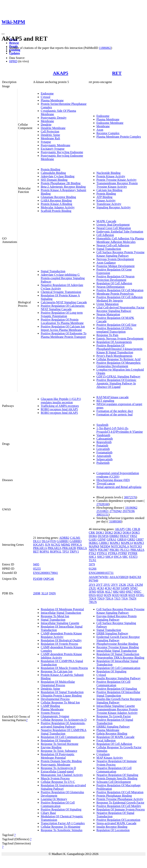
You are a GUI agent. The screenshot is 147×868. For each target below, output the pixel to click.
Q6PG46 (49, 579)
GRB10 (122, 539)
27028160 (103, 504)
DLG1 (37, 541)
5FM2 (134, 588)
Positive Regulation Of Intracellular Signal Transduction (118, 694)
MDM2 (66, 545)
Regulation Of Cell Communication (63, 737)
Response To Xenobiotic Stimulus (62, 830)
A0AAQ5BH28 (119, 577)
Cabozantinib (105, 439)
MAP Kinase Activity (110, 758)
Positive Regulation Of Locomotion (118, 820)
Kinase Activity (106, 200)
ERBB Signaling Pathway (112, 633)
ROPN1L (56, 552)
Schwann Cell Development (114, 782)
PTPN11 (102, 553)
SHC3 (101, 557)
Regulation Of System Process (59, 644)
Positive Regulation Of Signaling (61, 809)
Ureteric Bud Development (113, 225)
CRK (92, 533)
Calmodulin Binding (53, 173)
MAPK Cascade (106, 221)
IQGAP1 (39, 545)
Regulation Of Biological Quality (61, 640)
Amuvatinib (104, 456)
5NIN (52, 593)
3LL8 (45, 593)
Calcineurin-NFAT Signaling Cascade (64, 302)
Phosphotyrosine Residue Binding (117, 644)
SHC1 (93, 557)
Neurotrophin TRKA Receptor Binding (120, 658)
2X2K (123, 585)
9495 (36, 564)
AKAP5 (60, 73)
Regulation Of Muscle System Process (64, 668)
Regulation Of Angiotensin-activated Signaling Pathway (63, 787)
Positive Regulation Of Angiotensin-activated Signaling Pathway (63, 725)
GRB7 (140, 539)
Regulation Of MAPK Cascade (116, 737)
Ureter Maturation (108, 304)
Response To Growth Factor (114, 716)
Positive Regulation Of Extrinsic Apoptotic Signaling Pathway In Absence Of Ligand (116, 383)
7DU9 (101, 599)
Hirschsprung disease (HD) (113, 480)
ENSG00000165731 (101, 573)
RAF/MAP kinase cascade (113, 397)
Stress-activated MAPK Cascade (116, 823)
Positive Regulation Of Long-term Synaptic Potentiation (62, 314)
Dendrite (46, 125)
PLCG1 (125, 550)
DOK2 (109, 533)
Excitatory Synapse (53, 149)
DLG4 (46, 541)
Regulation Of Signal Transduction (62, 692)
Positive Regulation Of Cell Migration (120, 290)
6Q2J (100, 595)
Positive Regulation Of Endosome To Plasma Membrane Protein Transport (64, 335)
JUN (48, 545)
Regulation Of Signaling (56, 740)
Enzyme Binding (51, 747)
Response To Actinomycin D (58, 768)
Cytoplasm (103, 754)
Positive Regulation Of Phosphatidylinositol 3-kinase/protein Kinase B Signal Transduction (119, 349)
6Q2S (132, 595)
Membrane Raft (50, 138)
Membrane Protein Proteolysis (115, 294)
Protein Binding (51, 169)
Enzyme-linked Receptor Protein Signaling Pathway (117, 618)
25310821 (103, 511)
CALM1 (75, 538)
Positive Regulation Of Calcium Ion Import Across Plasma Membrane (63, 328)
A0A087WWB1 (99, 577)
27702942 (116, 511)
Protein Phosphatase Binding (114, 796)
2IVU (107, 585)
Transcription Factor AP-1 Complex (63, 823)
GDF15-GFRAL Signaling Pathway (118, 376)
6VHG (140, 595)
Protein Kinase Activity (111, 176)
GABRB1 (63, 541)
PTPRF (123, 553)
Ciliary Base (48, 813)
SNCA (118, 557)
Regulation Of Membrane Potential (62, 609)
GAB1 (93, 539)
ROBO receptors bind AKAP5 (59, 409)
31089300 (115, 521)
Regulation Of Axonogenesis (114, 342)
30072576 (130, 497)
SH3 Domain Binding (54, 180)
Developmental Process (55, 699)
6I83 (122, 592)
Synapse (46, 142)
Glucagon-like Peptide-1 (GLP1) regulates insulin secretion (61, 401)
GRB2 (131, 539)
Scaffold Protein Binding (56, 211)
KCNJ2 (56, 545)
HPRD (13, 61)
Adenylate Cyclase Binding (58, 176)
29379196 (129, 511)
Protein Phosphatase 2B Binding (61, 183)
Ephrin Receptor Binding (112, 733)
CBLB (136, 529)
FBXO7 (125, 536)
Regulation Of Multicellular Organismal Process (58, 683)
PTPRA (113, 553)
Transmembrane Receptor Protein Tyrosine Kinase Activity (117, 185)
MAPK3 (139, 543)
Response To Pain (107, 335)
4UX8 (116, 588)
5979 (92, 564)
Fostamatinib (105, 452)
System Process (50, 713)
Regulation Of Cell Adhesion (114, 283)
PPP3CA (76, 545)
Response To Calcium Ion (57, 671)
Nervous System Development (115, 259)
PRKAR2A (55, 548)
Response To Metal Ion (55, 616)
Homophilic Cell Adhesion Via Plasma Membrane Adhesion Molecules (120, 240)
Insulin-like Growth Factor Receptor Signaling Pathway (119, 701)
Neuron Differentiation (111, 287)
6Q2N (107, 595)
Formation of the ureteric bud (114, 414)
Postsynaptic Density (54, 118)
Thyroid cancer (106, 483)
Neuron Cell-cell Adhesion (113, 245)
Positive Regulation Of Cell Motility (119, 806)
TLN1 (93, 560)
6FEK (101, 592)
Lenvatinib (103, 449)
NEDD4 (105, 546)
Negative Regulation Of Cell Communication (114, 770)
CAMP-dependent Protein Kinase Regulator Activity (61, 635)
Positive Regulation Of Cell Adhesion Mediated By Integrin (120, 299)
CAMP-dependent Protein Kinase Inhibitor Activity (61, 656)
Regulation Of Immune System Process (121, 809)
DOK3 (118, 533)
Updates (15, 53)
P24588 (38, 579)
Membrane (47, 121)
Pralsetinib (103, 463)
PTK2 (92, 553)
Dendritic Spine (50, 135)
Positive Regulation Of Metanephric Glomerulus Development (119, 364)
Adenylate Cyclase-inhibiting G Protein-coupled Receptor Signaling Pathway (63, 278)
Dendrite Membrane (53, 128)
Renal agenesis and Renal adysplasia (119, 487)
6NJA (92, 595)
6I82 (116, 592)
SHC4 (109, 557)
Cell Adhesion (105, 235)
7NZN (132, 599)
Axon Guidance (106, 263)
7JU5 (117, 599)
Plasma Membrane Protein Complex (119, 137)
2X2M (139, 585)
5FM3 (93, 592)
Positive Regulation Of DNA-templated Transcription (115, 330)
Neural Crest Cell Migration (114, 228)
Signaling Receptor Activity (114, 207)
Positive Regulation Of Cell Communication (58, 804)
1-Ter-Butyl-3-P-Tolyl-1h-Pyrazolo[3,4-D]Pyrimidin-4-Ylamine (120, 430)
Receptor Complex (108, 133)
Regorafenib (104, 442)
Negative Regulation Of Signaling (117, 775)
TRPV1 (74, 552)
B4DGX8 (135, 577)
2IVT (99, 585)
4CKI (100, 588)
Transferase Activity (109, 204)
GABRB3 (76, 541)
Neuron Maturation (108, 314)
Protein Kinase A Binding (56, 204)
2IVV (114, 585)
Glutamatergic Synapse (55, 716)
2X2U (93, 588)
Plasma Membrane (52, 100)
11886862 (105, 48)
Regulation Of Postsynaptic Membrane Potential (58, 756)
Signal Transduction (53, 271)
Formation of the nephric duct (115, 411)
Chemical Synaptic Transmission (61, 292)
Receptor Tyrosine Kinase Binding (118, 647)
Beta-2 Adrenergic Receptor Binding (63, 187)
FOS (53, 541)
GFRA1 (111, 539)
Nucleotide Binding (109, 173)
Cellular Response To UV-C (58, 782)
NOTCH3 (136, 546)
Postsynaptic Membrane (56, 145)
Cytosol (46, 97)
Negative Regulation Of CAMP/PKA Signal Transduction (64, 732)
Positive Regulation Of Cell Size (116, 325)
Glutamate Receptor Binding (58, 197)
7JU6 (125, 599)
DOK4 (127, 533)
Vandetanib (103, 435)
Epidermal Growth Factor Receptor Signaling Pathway (118, 639)
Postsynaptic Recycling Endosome (62, 152)
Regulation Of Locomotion (113, 830)
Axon (100, 130)
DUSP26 (103, 536)
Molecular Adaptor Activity (58, 207)
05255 (37, 569)
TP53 (66, 552)
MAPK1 (115, 543)
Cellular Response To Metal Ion (60, 702)
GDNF (102, 539)
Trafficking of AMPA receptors (60, 406)
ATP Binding (104, 197)
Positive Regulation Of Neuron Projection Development (116, 278)
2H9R (37, 593)
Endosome (47, 93)
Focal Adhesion (106, 740)
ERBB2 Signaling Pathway (113, 727)
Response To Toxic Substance (59, 751)
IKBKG (94, 543)
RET (117, 73)
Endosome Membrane (110, 123)
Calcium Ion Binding (109, 190)
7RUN (93, 602)
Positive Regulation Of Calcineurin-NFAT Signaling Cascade (63, 307)
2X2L (131, 585)
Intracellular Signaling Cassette (60, 623)
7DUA (109, 599)
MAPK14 (127, 543)
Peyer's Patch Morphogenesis (114, 356)
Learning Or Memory (54, 799)
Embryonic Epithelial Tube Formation (120, 232)
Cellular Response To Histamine (61, 827)
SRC (125, 557)
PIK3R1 (114, 550)
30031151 (102, 515)
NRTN (93, 550)
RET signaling (105, 401)
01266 (93, 569)
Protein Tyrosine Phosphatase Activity (120, 799)
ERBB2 (114, 536)
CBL (129, 529)
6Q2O (116, 595)
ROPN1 (45, 552)
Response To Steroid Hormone (60, 744)
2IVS (92, 585)
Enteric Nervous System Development (120, 339)
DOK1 (100, 533)
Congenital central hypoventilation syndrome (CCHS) (118, 475)
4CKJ (108, 588)
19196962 (131, 508)
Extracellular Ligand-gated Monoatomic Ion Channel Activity (62, 773)
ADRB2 (64, 538)
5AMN (125, 588)
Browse (14, 43)
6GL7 (109, 592)
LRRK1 (104, 543)
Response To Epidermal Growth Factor (120, 803)
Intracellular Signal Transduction (61, 613)
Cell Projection (50, 131)
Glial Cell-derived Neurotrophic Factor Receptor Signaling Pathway (120, 309)
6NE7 (129, 592)
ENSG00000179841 (46, 573)
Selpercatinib (105, 459)
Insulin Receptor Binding (112, 827)
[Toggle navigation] (3, 34)
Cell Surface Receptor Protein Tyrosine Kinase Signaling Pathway (120, 254)
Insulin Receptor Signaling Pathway (119, 678)
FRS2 (134, 536)
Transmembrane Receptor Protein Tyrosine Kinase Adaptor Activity (117, 711)
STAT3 (133, 557)
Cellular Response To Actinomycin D (64, 720)
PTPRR (133, 553)
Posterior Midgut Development (116, 266)
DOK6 (93, 536)
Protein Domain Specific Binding (61, 761)
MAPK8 (94, 546)
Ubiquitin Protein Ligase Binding (61, 696)
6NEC (137, 592)
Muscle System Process (55, 778)
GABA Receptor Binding (56, 200)
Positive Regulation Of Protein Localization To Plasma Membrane (62, 321)
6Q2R (124, 595)
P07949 (94, 580)
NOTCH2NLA (120, 546)
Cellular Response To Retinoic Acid (118, 359)
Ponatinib (102, 446)
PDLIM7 (103, 550)
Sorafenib (102, 425)
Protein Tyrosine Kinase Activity (117, 180)
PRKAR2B (69, 548)
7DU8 (93, 599)
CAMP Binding (50, 706)
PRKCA (82, 548)
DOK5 (136, 533)
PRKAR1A (40, 548)
